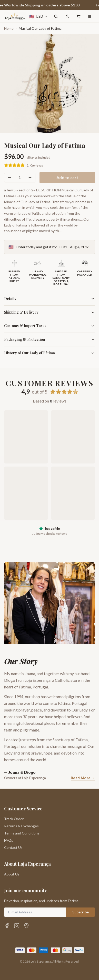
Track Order (14, 819)
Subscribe (81, 912)
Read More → (83, 778)
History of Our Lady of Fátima (50, 353)
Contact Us (13, 847)
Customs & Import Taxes (50, 326)
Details (50, 299)
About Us (12, 874)
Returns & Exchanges (21, 826)
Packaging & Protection (50, 339)
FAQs (9, 840)
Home (9, 28)
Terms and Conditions (22, 833)
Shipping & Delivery (50, 312)
